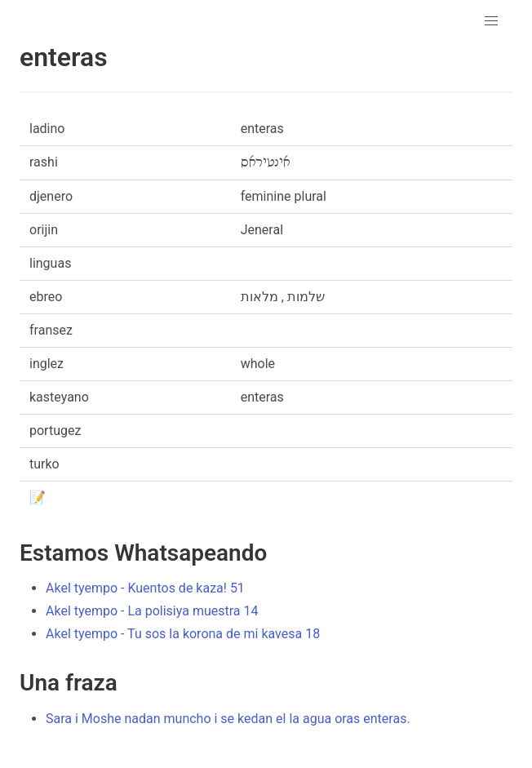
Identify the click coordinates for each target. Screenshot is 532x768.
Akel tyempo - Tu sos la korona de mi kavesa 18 (183, 634)
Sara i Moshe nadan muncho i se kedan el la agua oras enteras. (228, 719)
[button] (491, 21)
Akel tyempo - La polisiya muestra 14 (152, 611)
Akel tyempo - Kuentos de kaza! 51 (145, 588)
